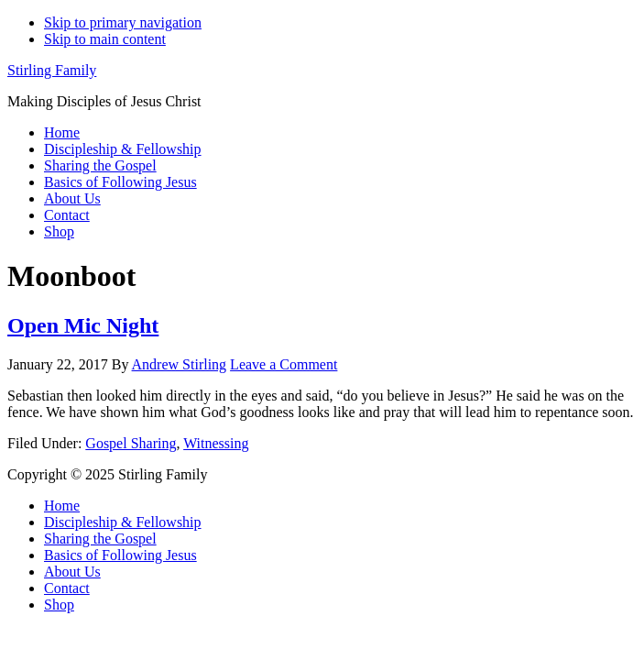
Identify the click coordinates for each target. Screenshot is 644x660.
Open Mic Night (83, 325)
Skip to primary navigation (123, 22)
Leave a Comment (284, 364)
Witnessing (216, 443)
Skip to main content (105, 39)
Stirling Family (52, 70)
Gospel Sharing (131, 443)
